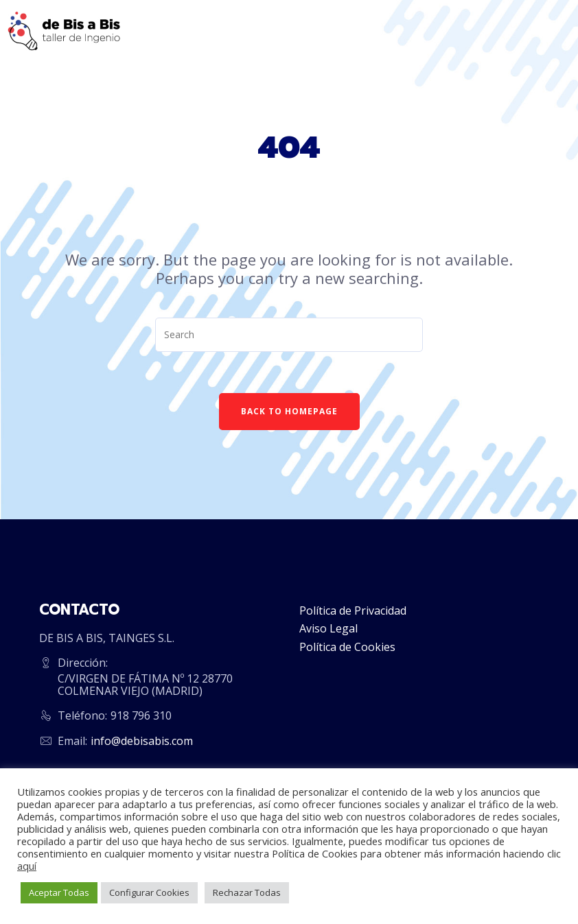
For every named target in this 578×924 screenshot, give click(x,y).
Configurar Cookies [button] (149, 892)
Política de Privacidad (353, 611)
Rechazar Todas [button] (247, 892)
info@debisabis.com (142, 741)
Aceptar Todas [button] (59, 892)
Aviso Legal (328, 628)
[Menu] (553, 31)
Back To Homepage (289, 411)
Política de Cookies (347, 647)
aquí (27, 866)
